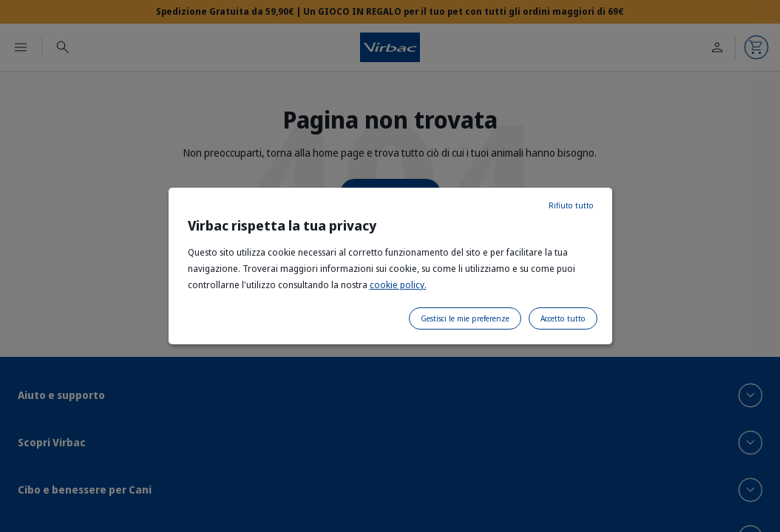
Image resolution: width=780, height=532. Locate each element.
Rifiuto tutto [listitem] (571, 205)
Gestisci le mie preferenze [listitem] (465, 318)
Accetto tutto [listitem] (563, 318)
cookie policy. (398, 285)
